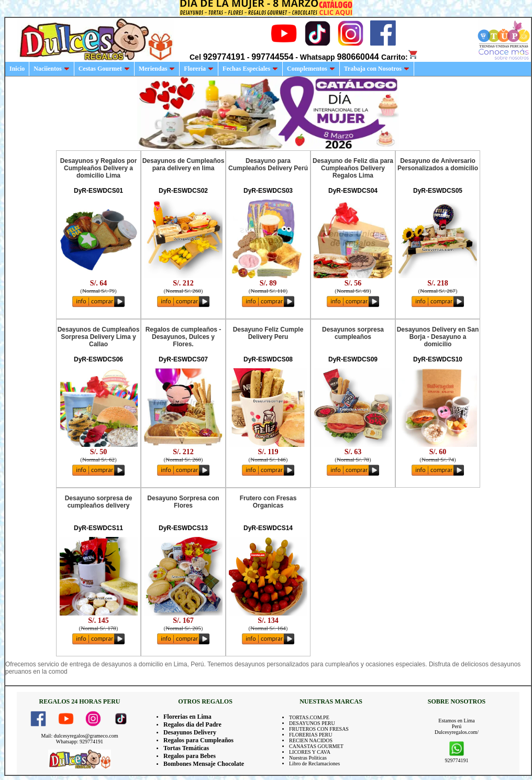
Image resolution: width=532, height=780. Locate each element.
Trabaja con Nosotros (377, 69)
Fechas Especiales (250, 69)
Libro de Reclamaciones (314, 763)
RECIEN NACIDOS (311, 740)
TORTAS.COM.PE (309, 717)
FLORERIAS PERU (311, 735)
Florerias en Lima (187, 717)
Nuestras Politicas (308, 758)
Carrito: (400, 57)
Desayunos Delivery (190, 732)
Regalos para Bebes (190, 756)
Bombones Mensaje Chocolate (204, 764)
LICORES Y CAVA (310, 752)
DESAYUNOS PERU (312, 723)
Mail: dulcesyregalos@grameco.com (80, 736)
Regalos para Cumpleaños (198, 740)
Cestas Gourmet (104, 69)
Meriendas (157, 69)
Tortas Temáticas (186, 748)
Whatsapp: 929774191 (80, 741)
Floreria (199, 69)
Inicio (17, 69)
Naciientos (51, 69)
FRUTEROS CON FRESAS (319, 729)
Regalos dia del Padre (192, 724)
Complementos (311, 69)
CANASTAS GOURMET (316, 746)
